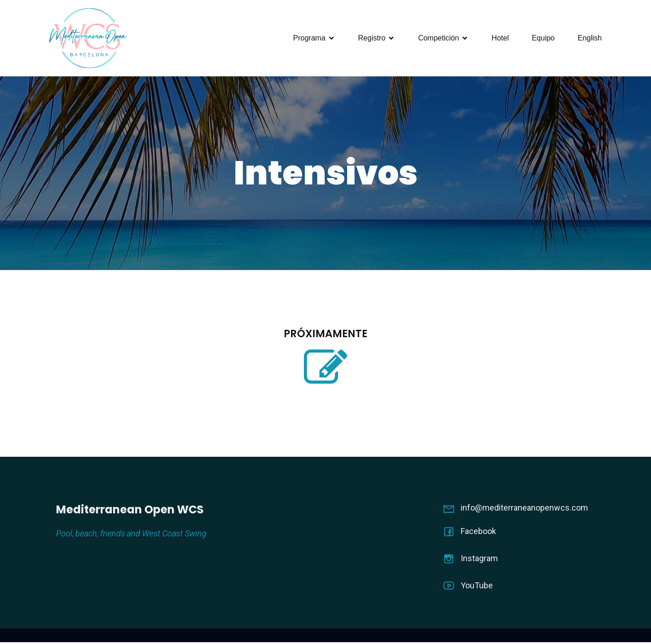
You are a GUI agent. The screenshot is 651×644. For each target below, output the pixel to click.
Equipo (543, 39)
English (590, 39)
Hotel (500, 39)
